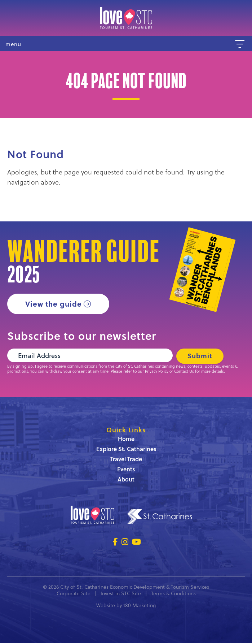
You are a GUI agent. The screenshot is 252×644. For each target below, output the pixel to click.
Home (126, 440)
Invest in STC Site (121, 594)
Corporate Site (74, 594)
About (126, 480)
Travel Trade (126, 460)
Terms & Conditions (173, 594)
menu (13, 44)
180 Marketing (140, 606)
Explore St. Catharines (126, 450)
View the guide (54, 304)
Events (126, 470)
